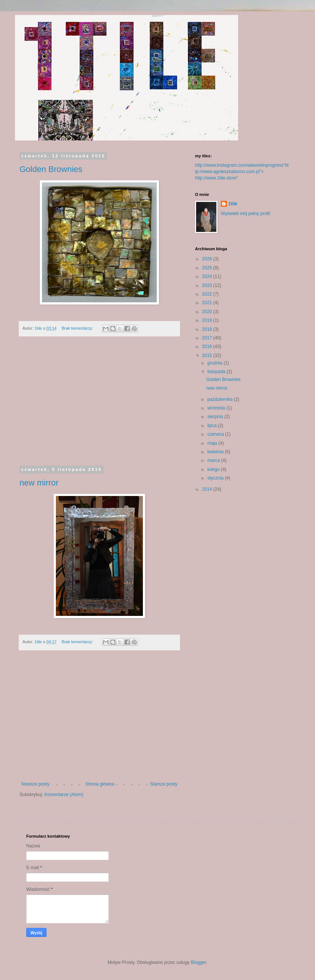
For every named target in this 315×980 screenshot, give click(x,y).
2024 (208, 276)
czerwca (216, 434)
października (221, 399)
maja (213, 443)
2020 (208, 312)
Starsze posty (164, 784)
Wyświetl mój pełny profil (245, 214)
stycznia (216, 478)
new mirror (39, 483)
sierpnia (216, 417)
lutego (214, 469)
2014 (208, 489)
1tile (233, 204)
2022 (208, 294)
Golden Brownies (51, 169)
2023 (208, 285)
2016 (208, 347)
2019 (208, 320)
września (217, 408)
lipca (213, 426)
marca (214, 460)
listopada (217, 372)
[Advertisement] (99, 406)
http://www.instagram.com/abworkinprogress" (240, 165)
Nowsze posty (35, 784)
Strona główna (100, 784)
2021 (208, 303)
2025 (208, 268)
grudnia (215, 363)
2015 (208, 356)
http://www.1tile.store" (217, 178)
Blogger (199, 962)
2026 (208, 259)
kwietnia (216, 452)
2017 (208, 338)
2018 (208, 329)
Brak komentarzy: (78, 328)
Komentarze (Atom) (64, 795)
